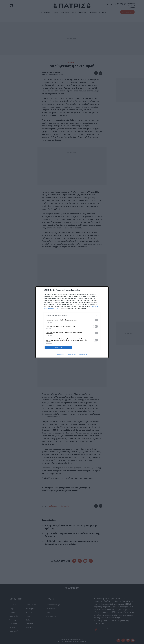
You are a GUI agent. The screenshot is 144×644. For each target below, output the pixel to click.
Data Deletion (61, 354)
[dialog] (72, 322)
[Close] (105, 290)
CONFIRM (58, 347)
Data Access (72, 354)
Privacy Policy (83, 354)
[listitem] (72, 316)
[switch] (96, 320)
